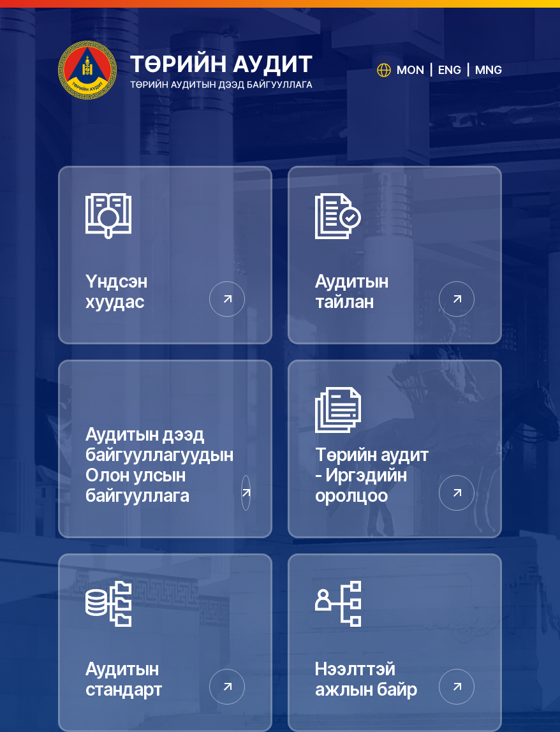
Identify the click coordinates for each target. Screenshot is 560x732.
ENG (450, 70)
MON (410, 70)
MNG (489, 70)
